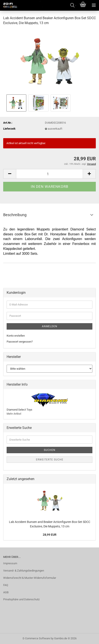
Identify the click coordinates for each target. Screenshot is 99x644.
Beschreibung (15, 215)
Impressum (10, 563)
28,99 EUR (50, 535)
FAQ (6, 585)
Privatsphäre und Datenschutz (21, 599)
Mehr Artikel (14, 414)
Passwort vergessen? (20, 342)
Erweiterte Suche (50, 460)
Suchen (50, 450)
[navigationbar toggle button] (94, 5)
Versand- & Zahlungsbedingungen (24, 571)
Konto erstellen (16, 336)
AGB (6, 592)
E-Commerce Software (36, 638)
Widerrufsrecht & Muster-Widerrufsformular (30, 578)
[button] (10, 174)
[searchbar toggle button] (72, 5)
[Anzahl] (49, 174)
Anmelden (50, 326)
